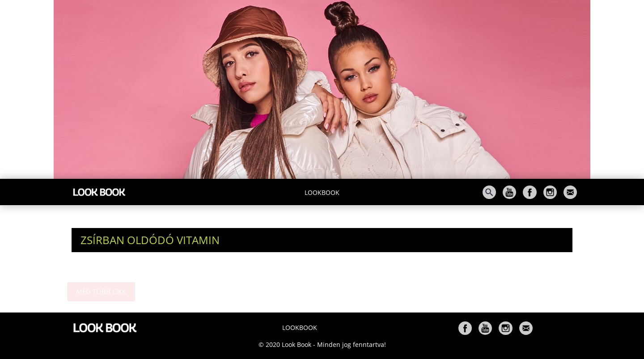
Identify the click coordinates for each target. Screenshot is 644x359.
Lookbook (322, 192)
